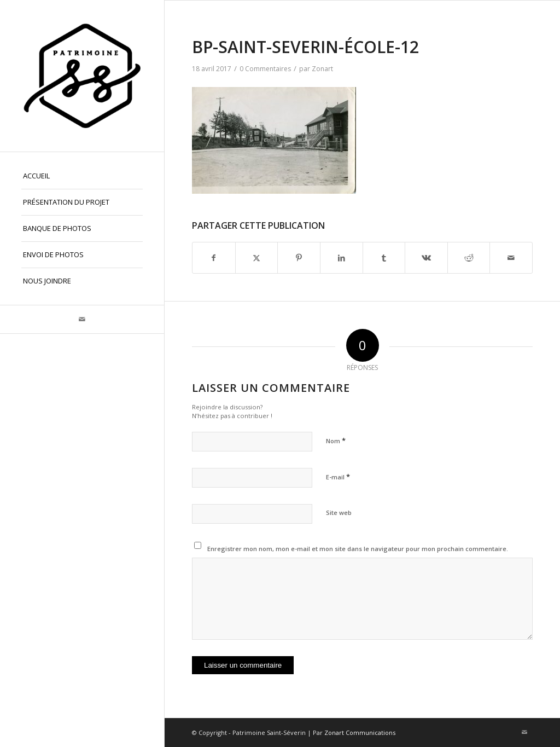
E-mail (338, 477)
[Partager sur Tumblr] (384, 258)
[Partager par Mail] (511, 258)
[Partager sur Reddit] (469, 258)
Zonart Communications (360, 732)
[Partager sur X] (257, 258)
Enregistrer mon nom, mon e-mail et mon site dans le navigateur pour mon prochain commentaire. (358, 549)
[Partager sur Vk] (426, 258)
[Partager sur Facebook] (214, 258)
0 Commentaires (265, 69)
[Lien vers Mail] (82, 319)
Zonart (322, 69)
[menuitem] (82, 176)
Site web (339, 513)
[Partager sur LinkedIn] (342, 258)
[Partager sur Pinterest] (299, 258)
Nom (336, 441)
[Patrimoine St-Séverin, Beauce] (82, 76)
